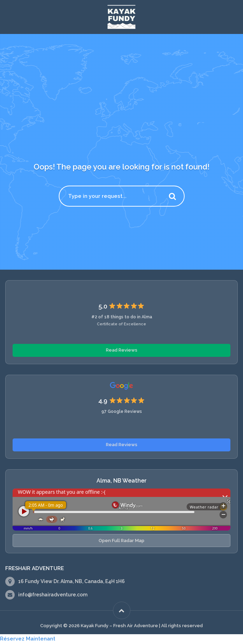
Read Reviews (122, 350)
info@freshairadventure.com (53, 595)
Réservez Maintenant (28, 639)
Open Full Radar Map (121, 541)
